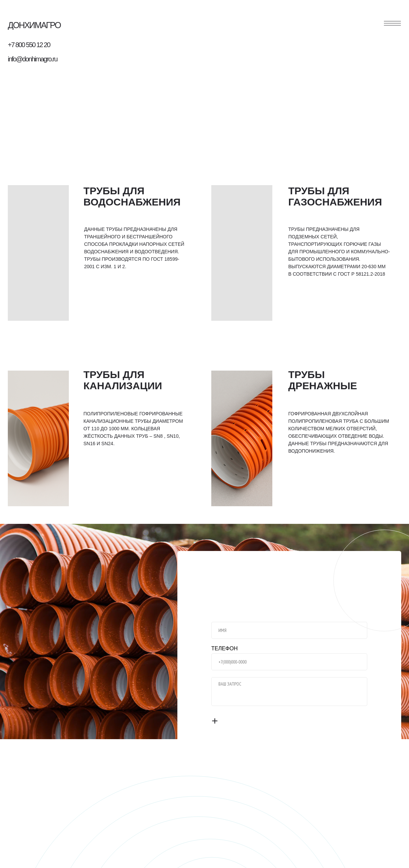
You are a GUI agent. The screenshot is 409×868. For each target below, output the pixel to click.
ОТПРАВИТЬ (239, 721)
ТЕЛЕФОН (225, 648)
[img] (38, 253)
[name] (289, 630)
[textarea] (289, 692)
